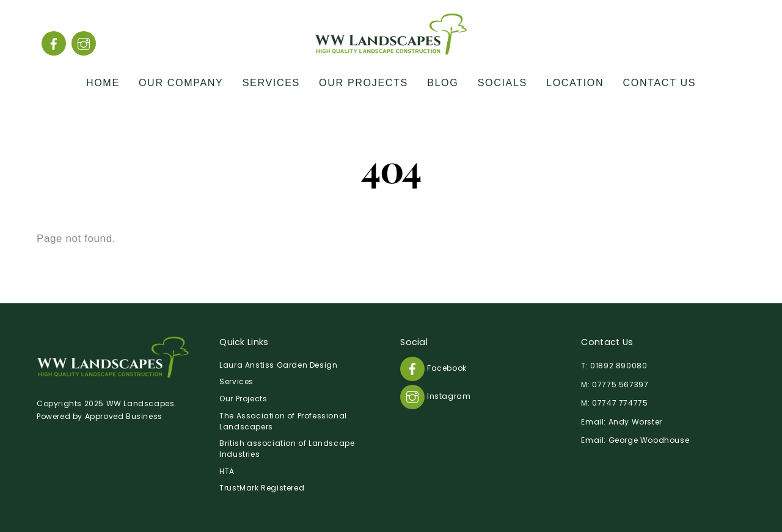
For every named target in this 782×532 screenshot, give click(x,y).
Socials (502, 82)
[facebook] (54, 43)
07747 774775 (620, 403)
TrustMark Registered (262, 488)
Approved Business (124, 416)
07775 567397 (620, 384)
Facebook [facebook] (433, 368)
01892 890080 (619, 366)
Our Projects (364, 82)
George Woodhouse (649, 440)
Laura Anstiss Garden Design (278, 365)
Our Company (181, 82)
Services (271, 82)
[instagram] (84, 43)
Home (103, 82)
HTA (227, 471)
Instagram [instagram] (435, 396)
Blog (443, 82)
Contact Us (660, 82)
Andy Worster (635, 422)
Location (575, 82)
